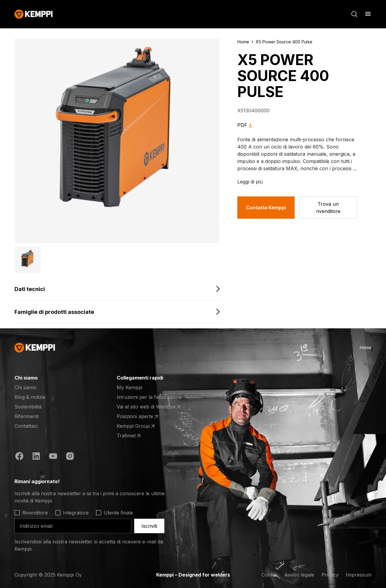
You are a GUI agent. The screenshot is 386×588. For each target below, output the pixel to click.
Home (243, 42)
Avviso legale (299, 575)
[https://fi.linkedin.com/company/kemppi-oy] (36, 456)
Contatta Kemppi (266, 208)
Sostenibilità (28, 407)
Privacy (330, 575)
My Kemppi (130, 387)
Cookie (269, 575)
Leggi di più (250, 182)
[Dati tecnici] (118, 289)
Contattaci (26, 426)
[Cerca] (354, 14)
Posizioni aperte (138, 417)
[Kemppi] (34, 14)
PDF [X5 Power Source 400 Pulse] (246, 125)
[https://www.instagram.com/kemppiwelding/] (70, 456)
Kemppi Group (136, 426)
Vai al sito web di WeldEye (149, 407)
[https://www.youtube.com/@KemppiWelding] (53, 456)
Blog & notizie (30, 397)
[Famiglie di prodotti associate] (118, 312)
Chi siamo (25, 387)
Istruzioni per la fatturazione (149, 397)
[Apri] (368, 14)
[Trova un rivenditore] (328, 208)
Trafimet (129, 436)
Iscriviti (149, 526)
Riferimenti (27, 416)
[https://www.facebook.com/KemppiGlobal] (19, 456)
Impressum (359, 575)
